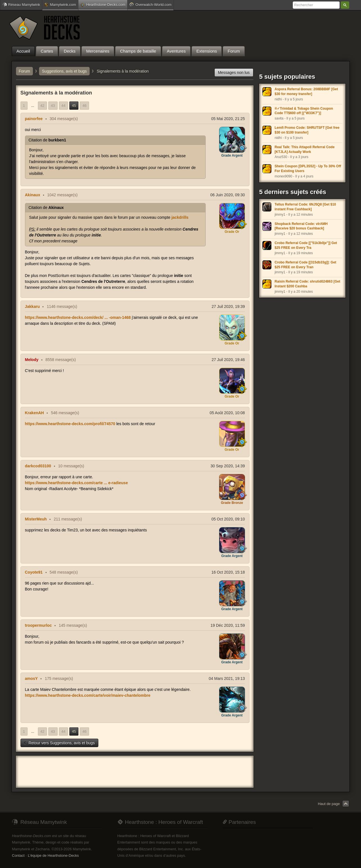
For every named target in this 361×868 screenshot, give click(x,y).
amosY (31, 678)
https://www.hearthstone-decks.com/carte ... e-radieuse (77, 483)
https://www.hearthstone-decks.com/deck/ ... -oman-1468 (78, 317)
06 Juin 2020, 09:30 (228, 195)
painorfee (34, 119)
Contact (18, 855)
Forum (24, 71)
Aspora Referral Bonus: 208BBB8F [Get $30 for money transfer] (306, 92)
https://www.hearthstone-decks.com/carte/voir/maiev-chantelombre (88, 695)
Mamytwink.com (60, 5)
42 (42, 106)
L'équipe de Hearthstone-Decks (53, 855)
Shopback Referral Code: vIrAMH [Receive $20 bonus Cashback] (301, 226)
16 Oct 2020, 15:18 (228, 572)
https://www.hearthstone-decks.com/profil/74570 (70, 424)
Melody (32, 360)
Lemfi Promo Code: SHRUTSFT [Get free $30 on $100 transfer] (307, 130)
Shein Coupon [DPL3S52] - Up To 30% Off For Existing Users (308, 169)
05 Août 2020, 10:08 (227, 413)
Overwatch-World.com (150, 4)
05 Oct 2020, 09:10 (228, 519)
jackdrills (180, 217)
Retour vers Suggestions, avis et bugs (59, 743)
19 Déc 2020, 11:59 (228, 625)
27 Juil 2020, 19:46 (228, 360)
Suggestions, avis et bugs (64, 71)
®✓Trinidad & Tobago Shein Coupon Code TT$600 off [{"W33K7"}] (304, 111)
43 (53, 106)
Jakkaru (32, 306)
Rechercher (345, 5)
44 (63, 106)
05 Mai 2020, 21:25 (228, 119)
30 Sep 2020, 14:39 (228, 466)
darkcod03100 (38, 466)
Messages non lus (234, 73)
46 (84, 106)
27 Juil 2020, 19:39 (228, 306)
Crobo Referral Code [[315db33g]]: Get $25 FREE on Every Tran (306, 265)
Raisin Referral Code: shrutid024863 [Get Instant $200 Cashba (307, 284)
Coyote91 (34, 572)
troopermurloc (38, 625)
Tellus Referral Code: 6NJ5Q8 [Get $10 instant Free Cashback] (306, 207)
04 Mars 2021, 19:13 (227, 678)
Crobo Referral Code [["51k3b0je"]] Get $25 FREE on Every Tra (306, 245)
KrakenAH (35, 413)
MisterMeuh (36, 519)
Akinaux (33, 195)
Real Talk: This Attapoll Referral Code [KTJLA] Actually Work (305, 149)
